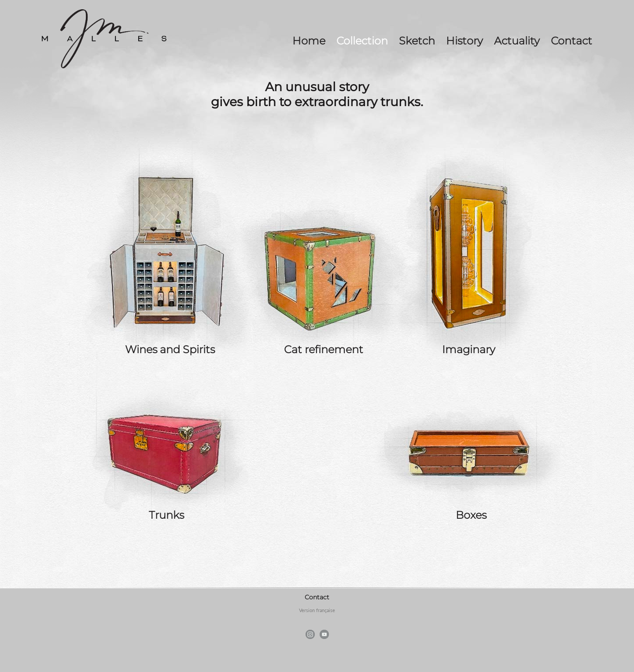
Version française (317, 610)
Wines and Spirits (170, 349)
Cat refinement (324, 349)
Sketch (417, 41)
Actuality (517, 41)
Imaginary (469, 349)
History (464, 41)
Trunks (166, 515)
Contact (571, 41)
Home (309, 41)
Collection (362, 41)
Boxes (471, 515)
